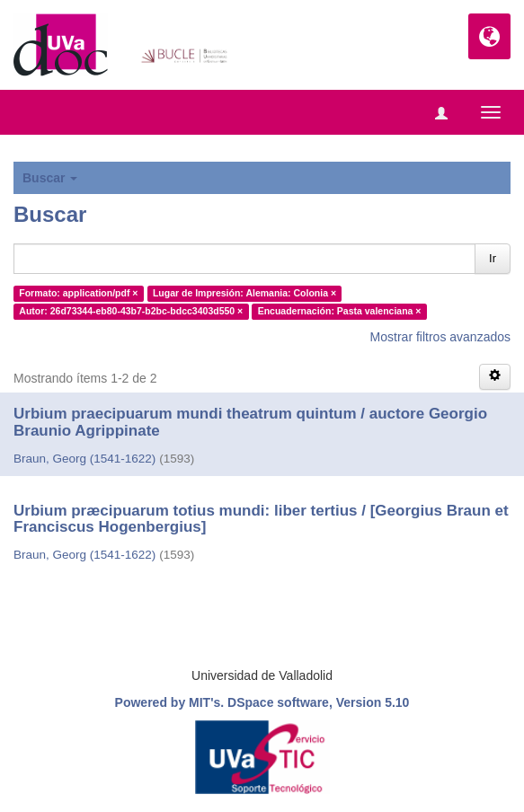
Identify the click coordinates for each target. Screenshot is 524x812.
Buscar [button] (50, 178)
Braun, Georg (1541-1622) (84, 459)
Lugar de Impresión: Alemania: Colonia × (244, 293)
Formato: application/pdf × (78, 293)
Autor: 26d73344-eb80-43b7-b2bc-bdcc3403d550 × (131, 311)
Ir (493, 258)
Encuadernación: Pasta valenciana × (340, 311)
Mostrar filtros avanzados (440, 337)
